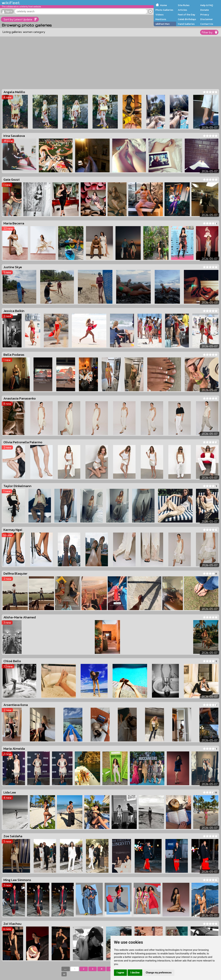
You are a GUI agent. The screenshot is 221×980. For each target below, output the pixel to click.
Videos (159, 15)
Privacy (205, 15)
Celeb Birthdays (187, 19)
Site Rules (184, 5)
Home (163, 5)
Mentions (161, 19)
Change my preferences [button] (159, 973)
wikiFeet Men (162, 24)
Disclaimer (206, 19)
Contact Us (207, 24)
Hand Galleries (186, 24)
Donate (205, 10)
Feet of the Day (187, 15)
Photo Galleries (164, 10)
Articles (182, 10)
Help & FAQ (207, 5)
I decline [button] (135, 973)
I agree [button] (120, 973)
